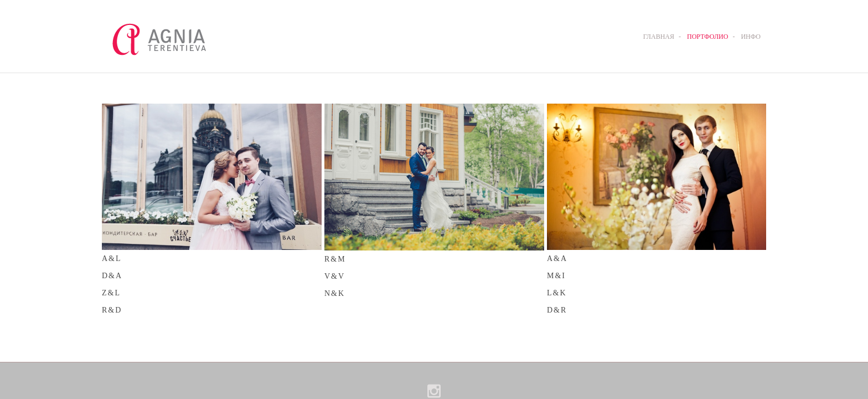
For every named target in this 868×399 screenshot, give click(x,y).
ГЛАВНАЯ (659, 37)
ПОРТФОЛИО (707, 37)
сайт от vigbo (434, 379)
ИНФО (751, 37)
